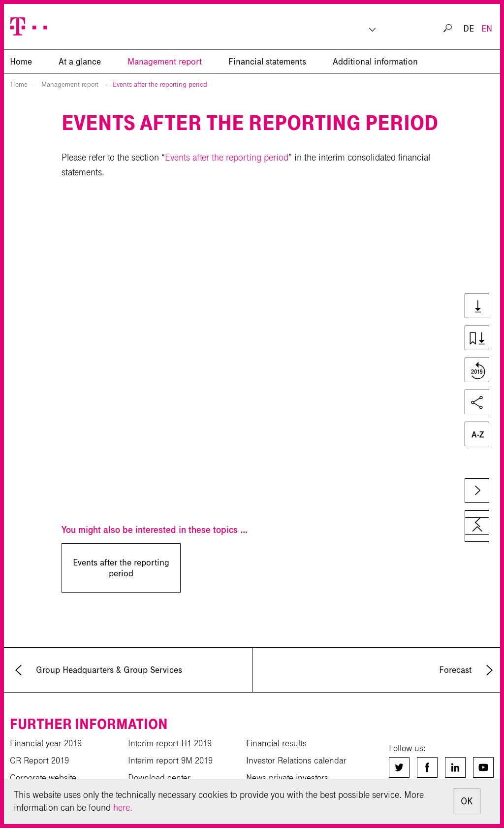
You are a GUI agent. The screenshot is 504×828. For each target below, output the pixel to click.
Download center (159, 778)
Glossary (476, 435)
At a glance (80, 62)
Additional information (375, 62)
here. (123, 808)
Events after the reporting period (160, 84)
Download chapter (476, 339)
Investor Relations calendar (296, 761)
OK (467, 801)
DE (469, 29)
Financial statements (267, 62)
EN (487, 29)
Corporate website (43, 778)
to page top (477, 530)
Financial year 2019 (46, 743)
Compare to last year (476, 371)
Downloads (476, 307)
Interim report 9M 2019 (170, 761)
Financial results (276, 743)
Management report (165, 62)
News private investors (287, 778)
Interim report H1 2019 (170, 743)
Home (19, 84)
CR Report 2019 (39, 761)
